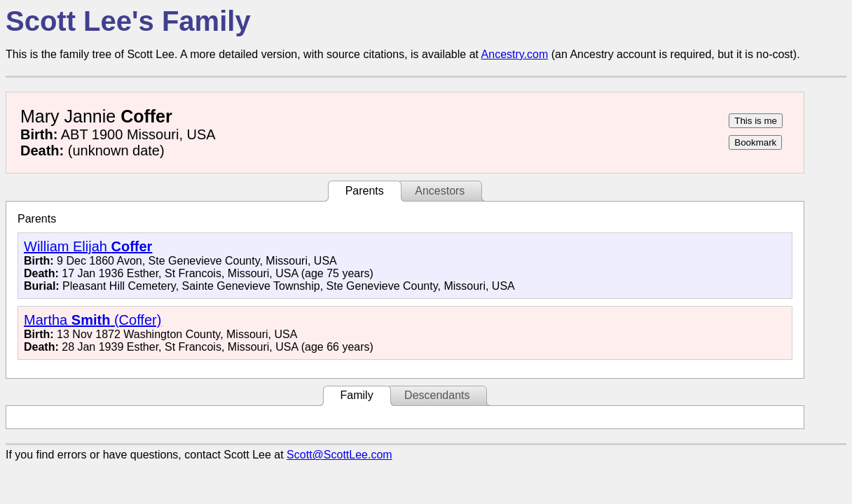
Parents (365, 191)
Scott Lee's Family (128, 21)
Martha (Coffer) (92, 320)
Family (357, 395)
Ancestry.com (515, 54)
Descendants (437, 395)
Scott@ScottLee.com (339, 455)
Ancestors (440, 191)
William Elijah (88, 246)
